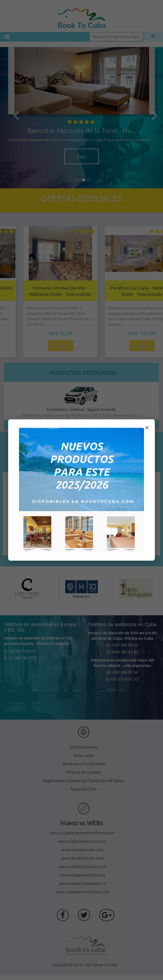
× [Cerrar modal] (147, 428)
